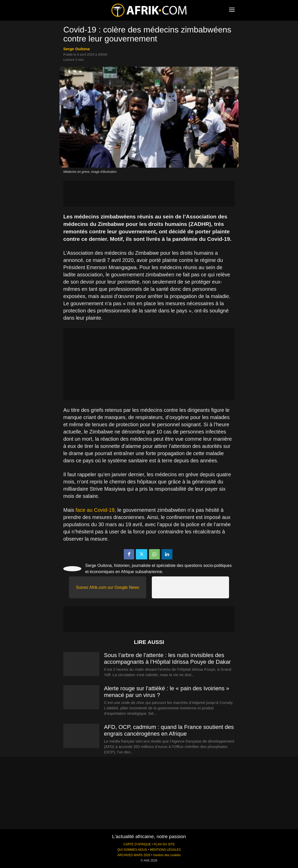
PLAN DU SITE (164, 844)
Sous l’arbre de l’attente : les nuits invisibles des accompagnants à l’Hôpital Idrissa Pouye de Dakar (167, 658)
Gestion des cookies (167, 855)
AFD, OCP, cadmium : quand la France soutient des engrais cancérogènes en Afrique (169, 730)
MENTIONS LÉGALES (165, 850)
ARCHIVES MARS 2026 (134, 855)
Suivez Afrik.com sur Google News (107, 587)
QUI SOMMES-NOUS (132, 850)
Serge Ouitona (77, 49)
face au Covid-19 (95, 510)
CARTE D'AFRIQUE (137, 844)
